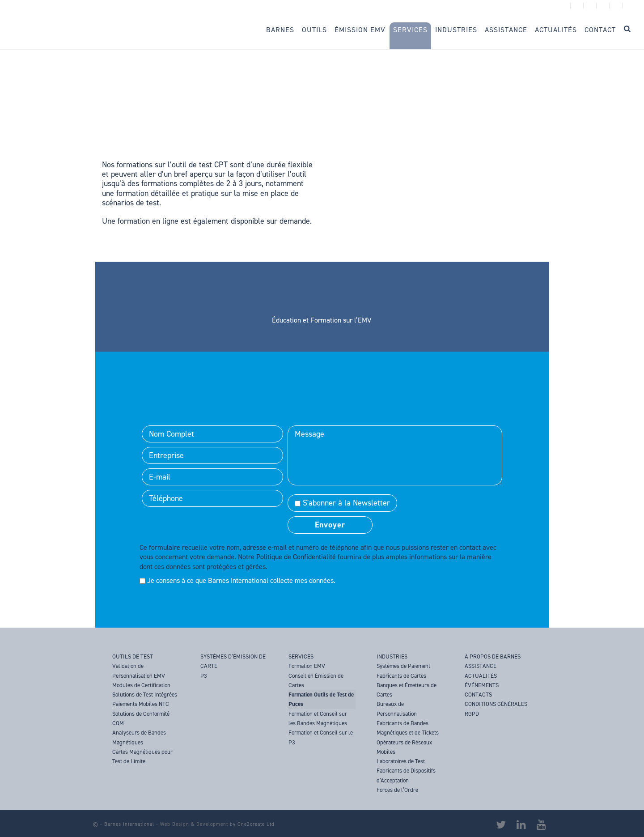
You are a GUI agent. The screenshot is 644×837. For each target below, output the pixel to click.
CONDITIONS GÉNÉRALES (496, 704)
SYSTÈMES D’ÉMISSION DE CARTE (233, 661)
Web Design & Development (194, 824)
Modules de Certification (141, 685)
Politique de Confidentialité (296, 557)
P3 (204, 676)
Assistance (506, 30)
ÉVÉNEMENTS (482, 685)
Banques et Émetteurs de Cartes (407, 690)
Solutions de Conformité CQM (141, 718)
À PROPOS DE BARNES (493, 656)
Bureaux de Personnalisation (397, 709)
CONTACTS (478, 695)
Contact (600, 30)
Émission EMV (360, 30)
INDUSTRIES (392, 656)
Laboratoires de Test (401, 761)
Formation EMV (307, 666)
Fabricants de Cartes (401, 676)
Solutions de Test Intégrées (145, 695)
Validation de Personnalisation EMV (139, 671)
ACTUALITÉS (481, 676)
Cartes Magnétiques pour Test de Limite (142, 756)
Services (410, 30)
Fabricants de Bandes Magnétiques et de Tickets (408, 728)
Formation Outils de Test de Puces (321, 699)
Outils (314, 30)
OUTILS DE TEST (133, 656)
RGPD (472, 714)
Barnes (280, 30)
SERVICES (301, 656)
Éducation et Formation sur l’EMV (322, 320)
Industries (456, 30)
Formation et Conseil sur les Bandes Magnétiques (318, 718)
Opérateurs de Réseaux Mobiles (404, 747)
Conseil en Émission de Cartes (316, 680)
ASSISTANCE (481, 666)
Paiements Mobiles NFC (141, 704)
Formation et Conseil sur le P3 (321, 737)
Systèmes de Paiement (403, 666)
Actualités (556, 30)
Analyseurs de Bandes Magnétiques (139, 737)
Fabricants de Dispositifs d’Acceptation (406, 775)
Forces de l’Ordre (397, 790)
